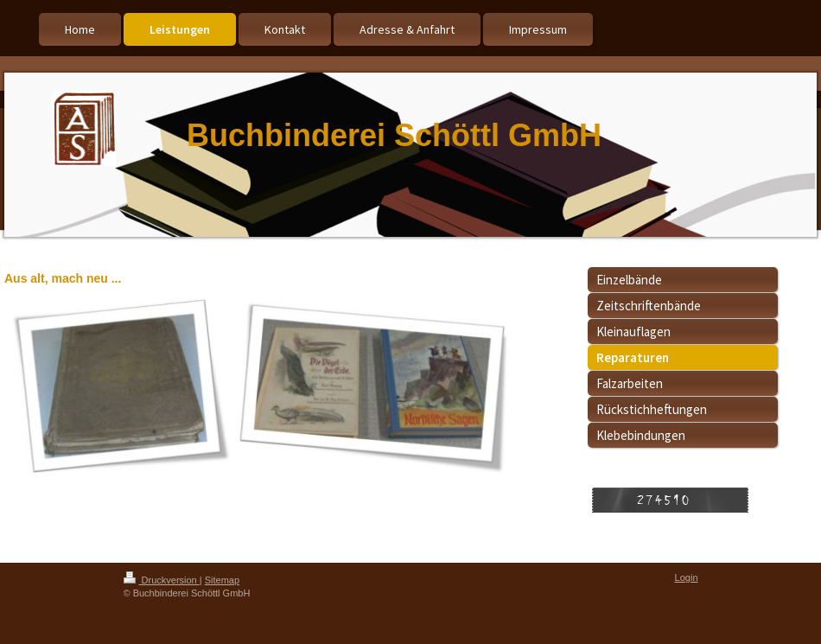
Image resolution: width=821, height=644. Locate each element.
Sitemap (222, 580)
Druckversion (162, 580)
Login (687, 577)
